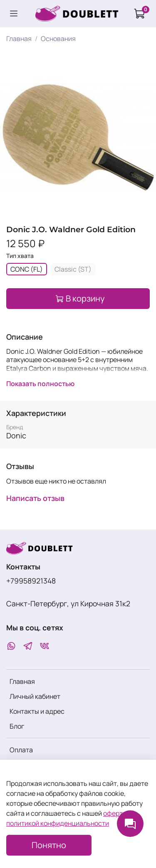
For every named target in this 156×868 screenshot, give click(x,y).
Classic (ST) (73, 269)
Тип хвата (20, 256)
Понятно (49, 845)
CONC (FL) (27, 269)
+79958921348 (31, 581)
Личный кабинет (35, 696)
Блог (17, 726)
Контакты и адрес (37, 711)
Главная (19, 39)
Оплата (21, 750)
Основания (58, 39)
